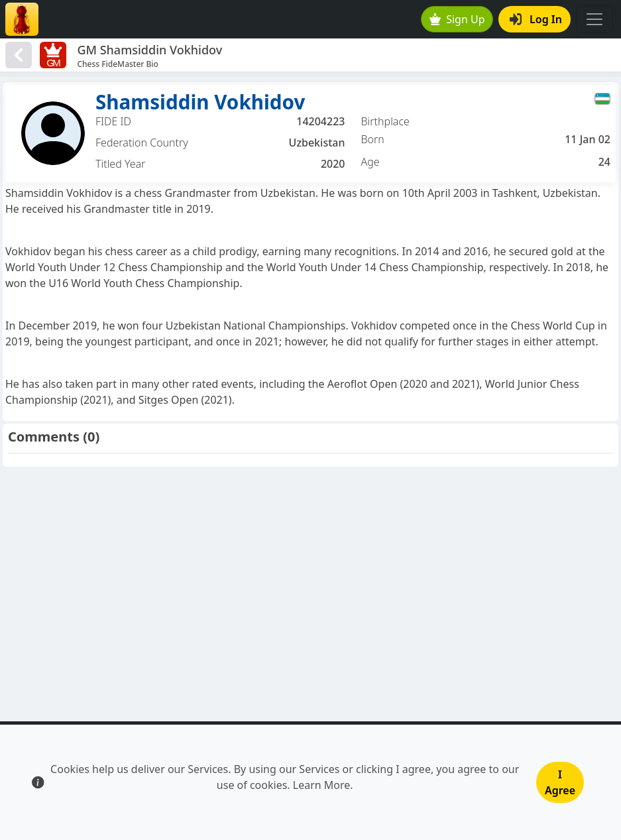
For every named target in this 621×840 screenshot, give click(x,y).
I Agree (560, 782)
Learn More (322, 785)
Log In (536, 19)
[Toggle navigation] (594, 19)
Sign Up (457, 19)
